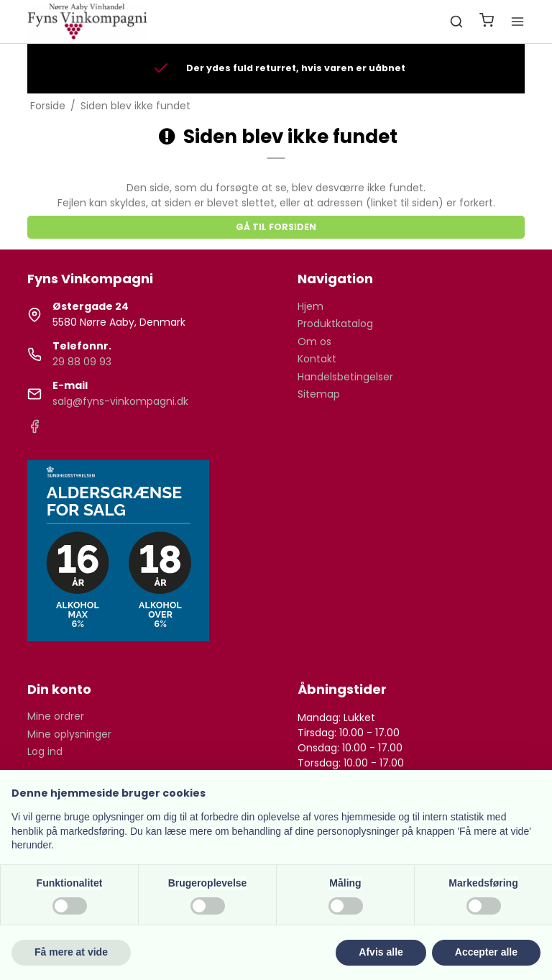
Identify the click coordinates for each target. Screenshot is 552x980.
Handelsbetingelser (345, 377)
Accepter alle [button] (486, 952)
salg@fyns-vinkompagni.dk (120, 401)
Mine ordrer (56, 716)
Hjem (310, 306)
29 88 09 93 (82, 362)
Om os (314, 342)
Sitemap (319, 394)
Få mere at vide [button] (71, 952)
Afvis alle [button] (381, 952)
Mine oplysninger (69, 734)
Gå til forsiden (276, 227)
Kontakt (317, 359)
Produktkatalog (335, 324)
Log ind (45, 751)
